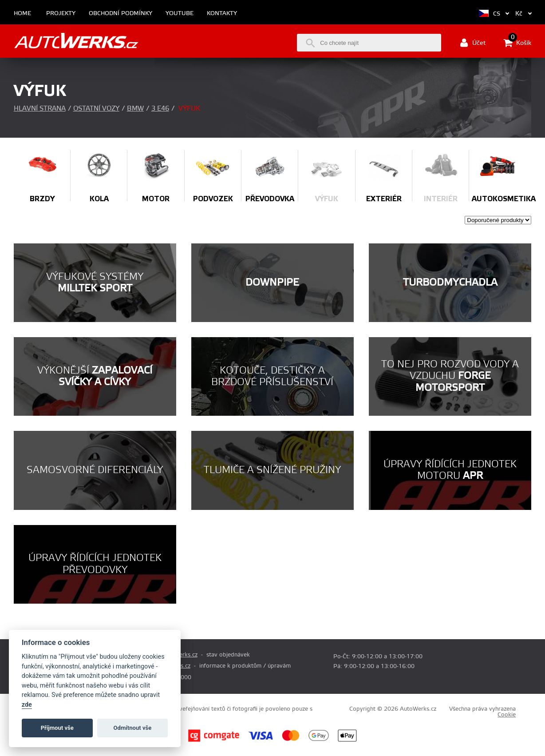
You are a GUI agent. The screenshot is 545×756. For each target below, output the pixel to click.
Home (22, 14)
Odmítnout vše (133, 728)
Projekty (61, 14)
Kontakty (222, 14)
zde (27, 705)
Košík (517, 43)
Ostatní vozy (96, 109)
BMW (135, 109)
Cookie (507, 715)
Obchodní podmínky (120, 14)
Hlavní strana (40, 109)
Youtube (180, 14)
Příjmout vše (57, 728)
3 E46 (160, 109)
